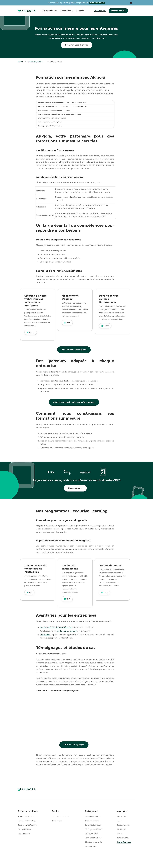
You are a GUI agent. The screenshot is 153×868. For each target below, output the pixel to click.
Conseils (80, 11)
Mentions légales (81, 862)
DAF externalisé (91, 834)
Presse (120, 834)
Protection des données (54, 862)
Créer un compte (118, 11)
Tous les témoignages (74, 745)
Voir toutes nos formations (74, 350)
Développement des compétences (56, 627)
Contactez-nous (124, 842)
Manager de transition (94, 829)
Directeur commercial (94, 842)
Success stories (123, 825)
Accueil (20, 62)
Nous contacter (75, 488)
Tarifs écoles (57, 821)
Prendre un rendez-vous (77, 45)
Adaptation (45, 635)
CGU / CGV (104, 862)
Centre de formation (93, 825)
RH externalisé (91, 846)
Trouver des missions (26, 817)
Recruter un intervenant (61, 817)
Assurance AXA (24, 834)
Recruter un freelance (93, 817)
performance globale (67, 631)
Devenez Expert (50, 11)
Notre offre (121, 817)
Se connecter (100, 11)
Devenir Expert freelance (28, 825)
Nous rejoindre (123, 838)
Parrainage (121, 829)
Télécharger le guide (97, 3)
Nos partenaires (24, 829)
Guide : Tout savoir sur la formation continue (74, 402)
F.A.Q (119, 821)
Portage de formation (27, 821)
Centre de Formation (35, 62)
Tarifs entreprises (92, 821)
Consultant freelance (93, 838)
